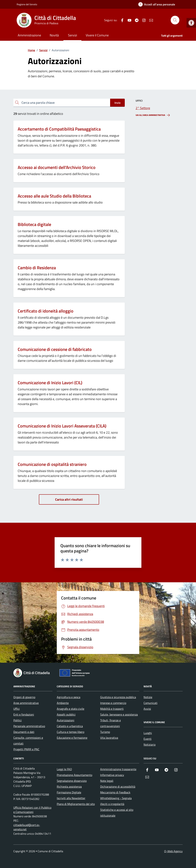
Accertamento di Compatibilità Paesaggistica (59, 129)
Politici (18, 720)
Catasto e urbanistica (70, 726)
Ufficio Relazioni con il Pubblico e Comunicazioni (32, 810)
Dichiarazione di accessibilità (118, 787)
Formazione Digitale (69, 792)
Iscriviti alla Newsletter (71, 798)
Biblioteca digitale (34, 224)
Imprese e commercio (113, 703)
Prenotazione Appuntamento (74, 775)
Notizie (148, 697)
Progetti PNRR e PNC (26, 749)
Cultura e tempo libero (71, 732)
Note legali (107, 781)
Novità (54, 35)
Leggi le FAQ (64, 769)
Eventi (148, 739)
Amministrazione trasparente (118, 769)
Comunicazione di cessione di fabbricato (55, 349)
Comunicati (151, 703)
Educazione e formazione (72, 738)
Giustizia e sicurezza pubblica (118, 697)
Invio (117, 103)
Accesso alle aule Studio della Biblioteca (54, 196)
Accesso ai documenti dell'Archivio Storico (57, 167)
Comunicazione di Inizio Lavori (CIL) (50, 383)
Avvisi (147, 709)
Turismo (105, 732)
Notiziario (150, 745)
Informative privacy (112, 775)
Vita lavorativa (109, 738)
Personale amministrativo (29, 726)
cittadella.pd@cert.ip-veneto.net (27, 827)
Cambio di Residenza (37, 268)
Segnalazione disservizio (72, 781)
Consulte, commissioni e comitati (28, 741)
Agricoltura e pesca (69, 697)
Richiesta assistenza (69, 787)
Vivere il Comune (97, 35)
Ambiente (63, 703)
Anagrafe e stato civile (71, 709)
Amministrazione (29, 35)
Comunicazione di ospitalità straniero (52, 464)
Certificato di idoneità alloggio (46, 311)
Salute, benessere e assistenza (119, 714)
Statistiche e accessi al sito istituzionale (117, 813)
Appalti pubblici (66, 714)
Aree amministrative (26, 703)
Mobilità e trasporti (112, 709)
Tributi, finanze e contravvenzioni (110, 723)
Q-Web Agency (173, 851)
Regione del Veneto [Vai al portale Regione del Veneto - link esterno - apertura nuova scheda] (27, 4)
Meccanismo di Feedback (115, 792)
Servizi (73, 35)
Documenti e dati (24, 732)
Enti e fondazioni (24, 714)
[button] (191, 23)
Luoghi (148, 733)
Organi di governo (24, 697)
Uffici (17, 709)
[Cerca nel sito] (175, 20)
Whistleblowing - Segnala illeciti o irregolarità (116, 801)
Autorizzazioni (66, 720)
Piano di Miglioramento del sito (76, 804)
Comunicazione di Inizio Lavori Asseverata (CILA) (62, 426)
